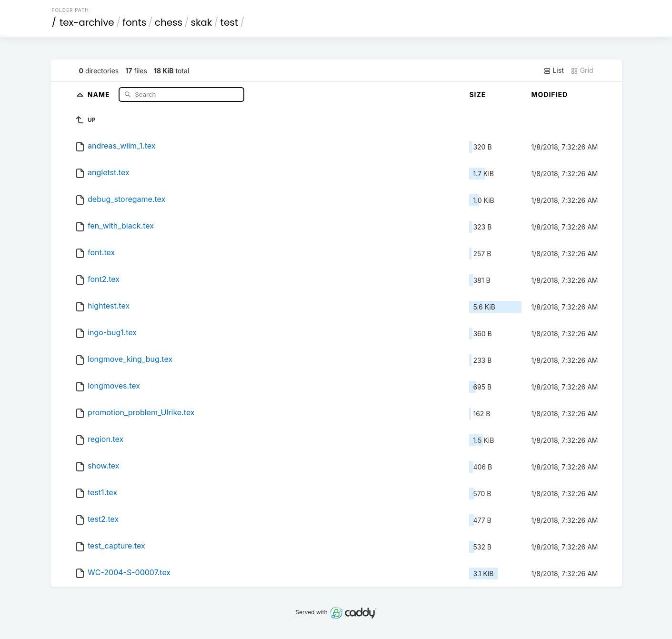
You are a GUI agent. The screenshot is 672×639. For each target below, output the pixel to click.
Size (477, 95)
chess (169, 22)
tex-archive (87, 22)
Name (100, 94)
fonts (134, 22)
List (554, 70)
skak (202, 22)
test (229, 22)
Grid (582, 70)
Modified (549, 95)
